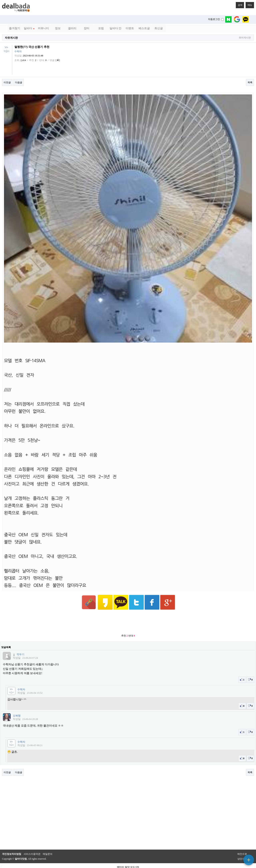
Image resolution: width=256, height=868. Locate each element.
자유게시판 (11, 38)
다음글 (19, 82)
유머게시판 (245, 38)
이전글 (7, 82)
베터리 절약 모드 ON (128, 857)
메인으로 (242, 844)
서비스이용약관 (32, 844)
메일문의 (48, 844)
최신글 (159, 28)
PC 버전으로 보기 (128, 864)
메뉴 (249, 4)
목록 (250, 82)
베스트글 (144, 28)
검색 (239, 4)
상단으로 (242, 849)
